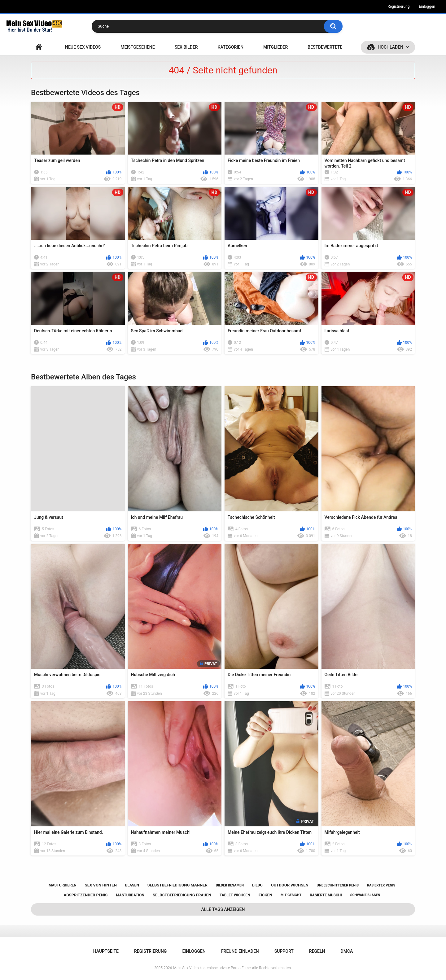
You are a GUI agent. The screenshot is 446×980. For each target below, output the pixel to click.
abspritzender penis (85, 895)
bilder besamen (230, 885)
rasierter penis (381, 885)
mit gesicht (291, 895)
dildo (257, 885)
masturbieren (63, 885)
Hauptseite (39, 47)
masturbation (130, 895)
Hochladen (390, 47)
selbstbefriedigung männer (177, 885)
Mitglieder (275, 47)
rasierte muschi (326, 895)
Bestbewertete (325, 47)
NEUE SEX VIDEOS (83, 47)
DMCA (347, 951)
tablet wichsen (235, 895)
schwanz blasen (365, 895)
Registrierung (398, 7)
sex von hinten (101, 885)
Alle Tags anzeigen (223, 909)
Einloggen (427, 7)
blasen (132, 885)
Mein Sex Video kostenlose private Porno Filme (212, 968)
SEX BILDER (186, 47)
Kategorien (231, 47)
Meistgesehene (138, 47)
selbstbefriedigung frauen (182, 895)
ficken (265, 895)
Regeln (317, 951)
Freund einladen (240, 951)
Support (284, 951)
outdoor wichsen (290, 885)
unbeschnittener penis (338, 885)
